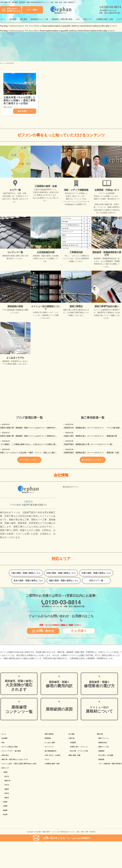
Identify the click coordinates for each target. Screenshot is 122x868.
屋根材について (99, 710)
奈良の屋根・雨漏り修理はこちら (28, 581)
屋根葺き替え (103, 743)
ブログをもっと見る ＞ (29, 460)
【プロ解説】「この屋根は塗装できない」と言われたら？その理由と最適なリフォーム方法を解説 (38, 444)
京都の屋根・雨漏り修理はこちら (61, 573)
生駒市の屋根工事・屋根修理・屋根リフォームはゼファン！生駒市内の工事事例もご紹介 (35, 428)
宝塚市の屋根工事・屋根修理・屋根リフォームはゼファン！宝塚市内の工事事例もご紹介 (35, 436)
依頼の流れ (5, 755)
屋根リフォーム (104, 738)
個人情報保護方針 (51, 751)
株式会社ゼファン (71, 487)
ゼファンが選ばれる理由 (10, 747)
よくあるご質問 (50, 743)
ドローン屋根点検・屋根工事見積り (110, 764)
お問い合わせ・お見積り (53, 755)
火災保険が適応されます (19, 686)
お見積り (79, 631)
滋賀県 (5, 810)
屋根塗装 (101, 759)
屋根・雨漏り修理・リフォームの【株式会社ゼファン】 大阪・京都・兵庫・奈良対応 (67, 832)
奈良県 (5, 815)
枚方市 (7, 776)
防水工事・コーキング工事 (79, 751)
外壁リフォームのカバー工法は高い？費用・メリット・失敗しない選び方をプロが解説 (34, 453)
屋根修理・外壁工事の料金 (62, 19)
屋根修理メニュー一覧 (39, 19)
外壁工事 (71, 738)
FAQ (78, 19)
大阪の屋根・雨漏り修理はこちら (26, 573)
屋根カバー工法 (104, 747)
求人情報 (71, 734)
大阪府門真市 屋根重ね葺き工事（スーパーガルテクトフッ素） (88, 444)
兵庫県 (5, 806)
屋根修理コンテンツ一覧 (19, 709)
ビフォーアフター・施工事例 (11, 751)
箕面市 (7, 798)
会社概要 (13, 19)
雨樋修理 (101, 751)
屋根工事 (100, 734)
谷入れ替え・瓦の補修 (106, 755)
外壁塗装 (73, 743)
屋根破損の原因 (59, 709)
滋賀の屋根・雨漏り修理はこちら (64, 581)
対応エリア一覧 (96, 581)
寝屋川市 (7, 781)
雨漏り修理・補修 (74, 755)
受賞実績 (48, 738)
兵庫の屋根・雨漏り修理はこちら (96, 573)
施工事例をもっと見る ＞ (93, 460)
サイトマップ (49, 747)
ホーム (3, 19)
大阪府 (5, 772)
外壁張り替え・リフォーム (79, 747)
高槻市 (7, 789)
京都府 (5, 802)
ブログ (119, 19)
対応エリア (88, 19)
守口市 (7, 785)
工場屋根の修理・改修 (104, 19)
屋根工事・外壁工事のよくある (15, 759)
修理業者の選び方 (99, 684)
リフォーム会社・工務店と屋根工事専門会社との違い (19, 764)
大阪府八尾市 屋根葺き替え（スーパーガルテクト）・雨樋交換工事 (90, 436)
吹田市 (7, 793)
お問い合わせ (43, 631)
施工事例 (24, 19)
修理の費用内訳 (59, 684)
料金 (3, 743)
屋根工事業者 (49, 734)
